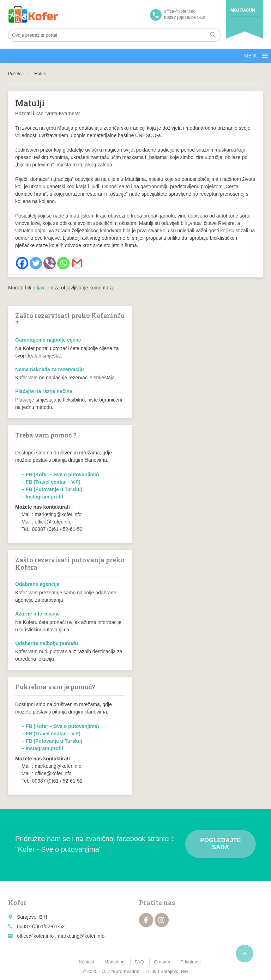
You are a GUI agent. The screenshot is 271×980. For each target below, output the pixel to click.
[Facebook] (22, 263)
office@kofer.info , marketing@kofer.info (61, 936)
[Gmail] (77, 263)
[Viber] (50, 263)
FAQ (139, 962)
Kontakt (86, 962)
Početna (16, 74)
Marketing (115, 962)
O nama (162, 962)
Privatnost (191, 962)
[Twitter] (36, 263)
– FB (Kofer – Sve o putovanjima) (60, 474)
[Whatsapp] (63, 263)
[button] (251, 56)
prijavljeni (43, 288)
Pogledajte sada (220, 844)
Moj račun (243, 10)
